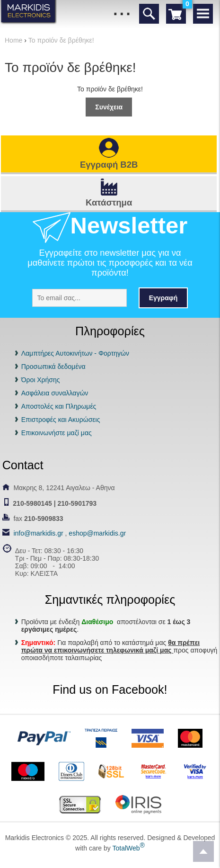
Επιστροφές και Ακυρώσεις (61, 420)
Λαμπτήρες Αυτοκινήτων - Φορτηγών (75, 353)
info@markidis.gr (38, 533)
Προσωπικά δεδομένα (53, 367)
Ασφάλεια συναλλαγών (55, 393)
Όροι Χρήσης (41, 380)
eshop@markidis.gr (97, 533)
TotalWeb (128, 848)
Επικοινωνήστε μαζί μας (57, 433)
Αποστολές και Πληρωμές (59, 406)
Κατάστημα (109, 202)
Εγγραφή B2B (109, 165)
